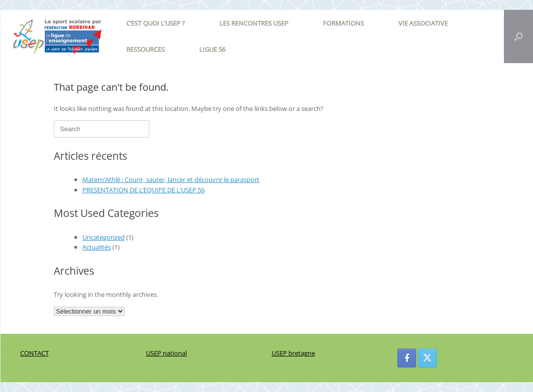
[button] (518, 36)
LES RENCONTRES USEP (254, 23)
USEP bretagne (293, 353)
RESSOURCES (145, 49)
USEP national (166, 353)
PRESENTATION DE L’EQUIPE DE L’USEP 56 (143, 190)
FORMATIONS (343, 23)
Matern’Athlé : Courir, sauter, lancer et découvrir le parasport (171, 179)
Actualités (97, 247)
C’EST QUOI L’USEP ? (156, 23)
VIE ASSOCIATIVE (423, 23)
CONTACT (35, 353)
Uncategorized (104, 237)
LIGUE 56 (212, 49)
